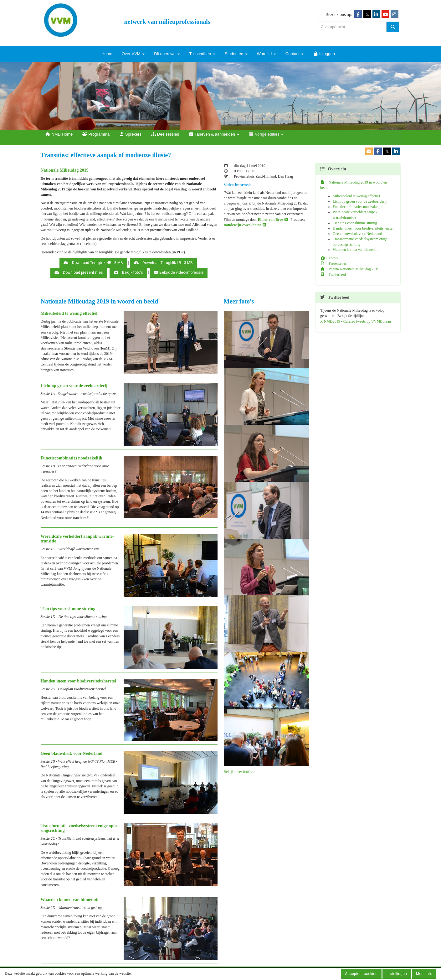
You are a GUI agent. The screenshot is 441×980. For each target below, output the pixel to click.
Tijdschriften (202, 54)
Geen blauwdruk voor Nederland (357, 234)
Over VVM (133, 54)
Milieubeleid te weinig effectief (356, 196)
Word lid (267, 54)
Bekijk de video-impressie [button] (179, 272)
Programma (96, 134)
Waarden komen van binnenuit (356, 250)
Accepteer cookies (361, 974)
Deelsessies (165, 134)
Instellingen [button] (397, 974)
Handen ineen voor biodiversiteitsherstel (363, 228)
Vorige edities (266, 134)
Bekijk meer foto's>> (240, 772)
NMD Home (59, 134)
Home (107, 54)
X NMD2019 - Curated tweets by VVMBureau (356, 321)
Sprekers (130, 134)
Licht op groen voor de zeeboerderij (360, 201)
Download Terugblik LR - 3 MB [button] (163, 263)
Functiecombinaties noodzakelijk (358, 207)
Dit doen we (167, 54)
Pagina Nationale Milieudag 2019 (350, 269)
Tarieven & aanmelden (214, 134)
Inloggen (324, 54)
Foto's (329, 258)
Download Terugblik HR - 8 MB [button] (93, 263)
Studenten (236, 54)
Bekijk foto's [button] (128, 272)
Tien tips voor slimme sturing (355, 223)
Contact (295, 54)
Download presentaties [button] (79, 272)
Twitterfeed (333, 274)
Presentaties (333, 263)
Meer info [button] (424, 974)
